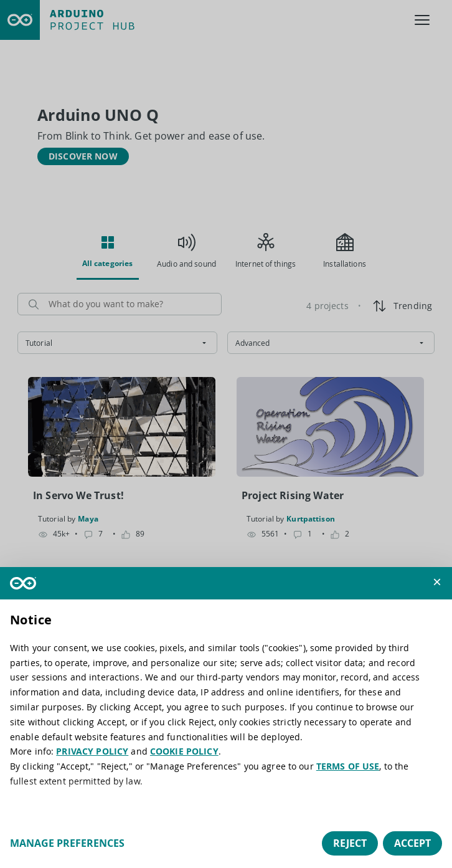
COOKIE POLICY (184, 751)
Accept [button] (412, 843)
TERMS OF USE (348, 766)
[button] (437, 582)
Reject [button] (350, 843)
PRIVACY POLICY (92, 751)
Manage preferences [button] (67, 843)
